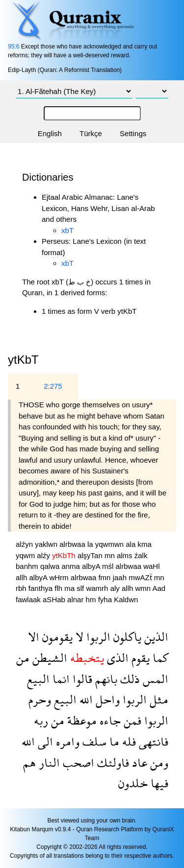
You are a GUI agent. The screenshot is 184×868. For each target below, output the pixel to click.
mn (111, 555)
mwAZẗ (141, 577)
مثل (158, 699)
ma (70, 588)
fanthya (41, 588)
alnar (77, 599)
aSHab (55, 599)
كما (159, 658)
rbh (22, 588)
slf (81, 588)
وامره (66, 741)
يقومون (56, 637)
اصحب (77, 762)
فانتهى (152, 741)
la (91, 544)
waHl (151, 566)
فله (128, 741)
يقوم (139, 658)
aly (116, 588)
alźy (44, 555)
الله (85, 699)
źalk (141, 555)
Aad (159, 588)
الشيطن (48, 658)
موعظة (80, 720)
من (23, 658)
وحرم (40, 699)
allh (23, 577)
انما (60, 679)
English (50, 133)
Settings (133, 133)
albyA (92, 566)
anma (72, 566)
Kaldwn (126, 599)
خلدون (133, 783)
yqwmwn (111, 544)
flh (59, 588)
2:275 (53, 386)
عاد (138, 762)
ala (131, 544)
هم (29, 762)
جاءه (109, 720)
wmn (144, 588)
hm (92, 599)
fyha (106, 599)
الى (44, 741)
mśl (109, 566)
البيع (38, 679)
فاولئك (112, 762)
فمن (131, 720)
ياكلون (126, 637)
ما (113, 741)
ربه (41, 720)
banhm (28, 566)
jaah (121, 577)
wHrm (60, 577)
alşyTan (91, 555)
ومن (158, 762)
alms (126, 555)
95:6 (13, 47)
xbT (67, 230)
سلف (93, 741)
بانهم (105, 679)
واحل (106, 699)
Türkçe (91, 133)
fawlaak (29, 599)
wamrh (98, 588)
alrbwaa (73, 544)
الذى (116, 658)
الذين (155, 637)
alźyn (25, 544)
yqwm (26, 555)
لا (78, 637)
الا (34, 637)
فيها (158, 783)
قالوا (81, 679)
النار (48, 762)
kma (144, 544)
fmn (105, 577)
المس (154, 679)
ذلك (129, 679)
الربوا (97, 637)
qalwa (51, 566)
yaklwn (47, 544)
